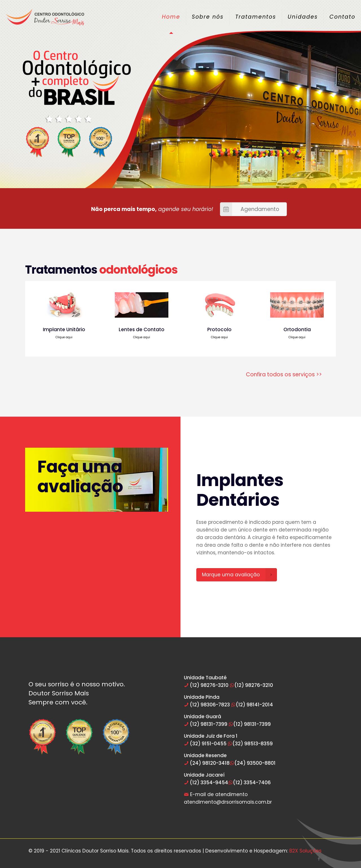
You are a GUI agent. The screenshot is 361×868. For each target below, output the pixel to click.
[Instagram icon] (325, 859)
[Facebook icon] (319, 859)
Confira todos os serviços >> (284, 374)
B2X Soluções (305, 851)
